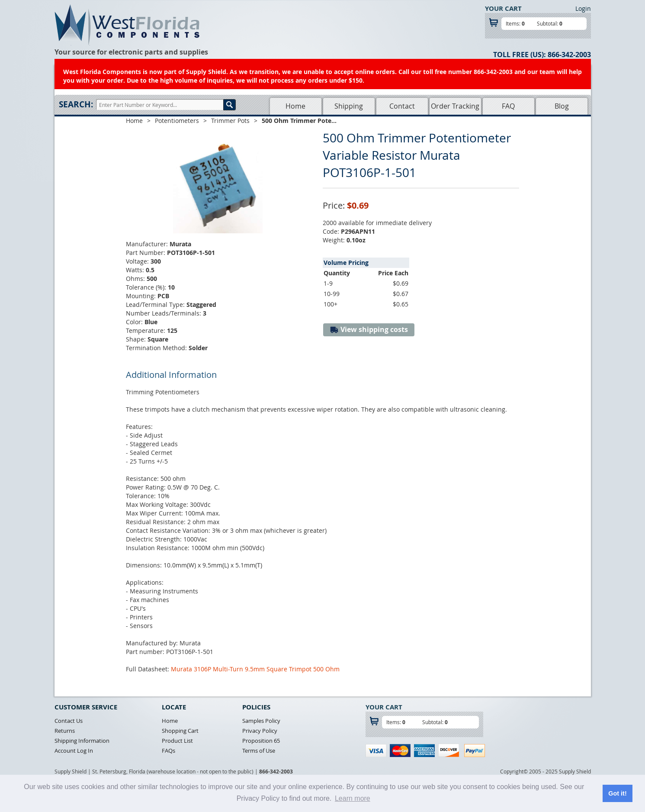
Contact (402, 106)
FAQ (508, 106)
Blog (562, 106)
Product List (177, 741)
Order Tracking (455, 106)
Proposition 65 (261, 741)
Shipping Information (82, 741)
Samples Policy (261, 721)
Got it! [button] (617, 793)
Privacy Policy (260, 731)
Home (295, 106)
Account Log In (74, 751)
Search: (76, 104)
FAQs (168, 751)
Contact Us (69, 721)
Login (583, 8)
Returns (65, 731)
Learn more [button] (353, 798)
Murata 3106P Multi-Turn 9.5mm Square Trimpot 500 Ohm (255, 669)
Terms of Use (259, 751)
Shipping (349, 106)
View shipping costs (369, 330)
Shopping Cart (180, 731)
